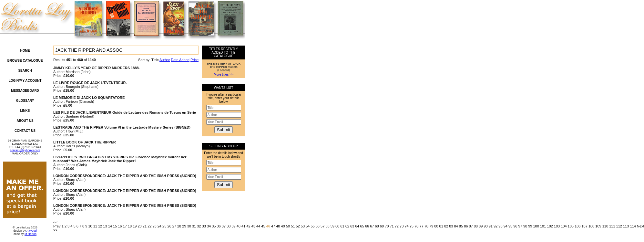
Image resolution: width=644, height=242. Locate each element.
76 (416, 226)
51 (293, 226)
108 (591, 226)
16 (120, 226)
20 (140, 226)
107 (584, 226)
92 (496, 226)
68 (377, 226)
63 (352, 226)
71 (392, 226)
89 (481, 226)
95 (510, 226)
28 (179, 226)
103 (557, 226)
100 (536, 226)
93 (500, 226)
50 (288, 226)
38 (229, 226)
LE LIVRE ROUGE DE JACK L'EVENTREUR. (90, 83)
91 (491, 226)
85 (461, 226)
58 (327, 226)
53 (303, 226)
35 (214, 226)
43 (253, 226)
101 (543, 226)
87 (471, 226)
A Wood (31, 231)
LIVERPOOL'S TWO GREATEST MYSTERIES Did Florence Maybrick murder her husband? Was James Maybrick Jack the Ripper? (120, 159)
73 (402, 226)
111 (612, 226)
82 (446, 226)
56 (318, 226)
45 (263, 226)
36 (219, 226)
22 (149, 226)
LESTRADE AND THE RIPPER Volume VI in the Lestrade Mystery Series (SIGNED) (122, 127)
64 (357, 226)
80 (436, 226)
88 (476, 226)
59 (332, 226)
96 (515, 226)
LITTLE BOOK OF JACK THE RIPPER (85, 142)
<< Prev (57, 224)
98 (525, 226)
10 (90, 226)
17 (125, 226)
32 (199, 226)
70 (387, 226)
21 (145, 226)
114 (633, 226)
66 (367, 226)
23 (154, 226)
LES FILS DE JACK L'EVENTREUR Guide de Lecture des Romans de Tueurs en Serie (125, 112)
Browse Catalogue (25, 61)
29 (184, 226)
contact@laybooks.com (25, 150)
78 (426, 226)
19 (135, 226)
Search (25, 71)
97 (520, 226)
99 (530, 226)
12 (100, 226)
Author (165, 60)
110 (605, 226)
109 (598, 226)
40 (239, 226)
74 (406, 226)
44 (258, 226)
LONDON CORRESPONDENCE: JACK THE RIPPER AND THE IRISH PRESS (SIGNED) (125, 176)
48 (278, 226)
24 (159, 226)
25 (164, 226)
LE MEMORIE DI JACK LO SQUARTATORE (89, 98)
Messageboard (25, 91)
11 (95, 226)
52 (298, 226)
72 (397, 226)
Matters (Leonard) (224, 67)
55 (312, 226)
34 (209, 226)
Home (25, 51)
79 (431, 226)
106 (578, 226)
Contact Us (25, 131)
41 (243, 226)
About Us (25, 121)
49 (283, 226)
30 (189, 226)
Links (25, 111)
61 (342, 226)
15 (115, 226)
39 (233, 226)
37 (224, 226)
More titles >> (224, 74)
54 (308, 226)
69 (382, 226)
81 (441, 226)
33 (204, 226)
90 (486, 226)
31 (194, 226)
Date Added (180, 60)
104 (564, 226)
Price (194, 60)
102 (550, 226)
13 (105, 226)
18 (130, 226)
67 (372, 226)
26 (169, 226)
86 (466, 226)
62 (347, 226)
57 (322, 226)
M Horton (31, 234)
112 (619, 226)
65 (362, 226)
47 (273, 226)
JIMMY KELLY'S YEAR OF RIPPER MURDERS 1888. (97, 68)
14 (110, 226)
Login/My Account (25, 81)
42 (248, 226)
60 (337, 226)
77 (421, 226)
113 (626, 226)
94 (506, 226)
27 (174, 226)
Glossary (25, 101)
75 (412, 226)
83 (451, 226)
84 (456, 226)
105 (571, 226)
